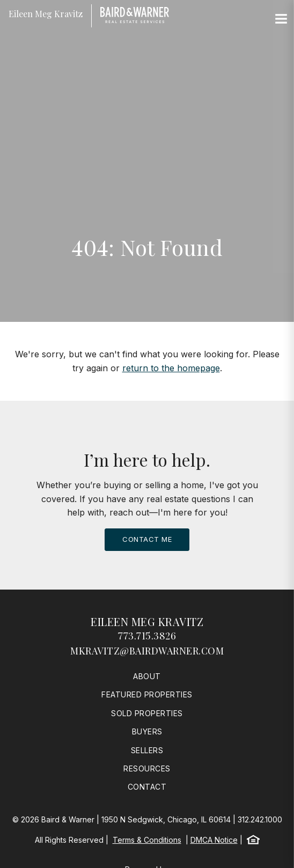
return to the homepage (171, 368)
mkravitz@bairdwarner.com (147, 651)
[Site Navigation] (281, 19)
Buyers (147, 731)
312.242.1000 (260, 819)
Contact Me (147, 539)
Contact (147, 787)
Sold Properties (147, 713)
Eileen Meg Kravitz (147, 621)
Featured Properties (147, 694)
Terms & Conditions (147, 840)
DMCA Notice (214, 840)
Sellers (147, 750)
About (147, 676)
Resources (147, 768)
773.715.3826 (147, 636)
